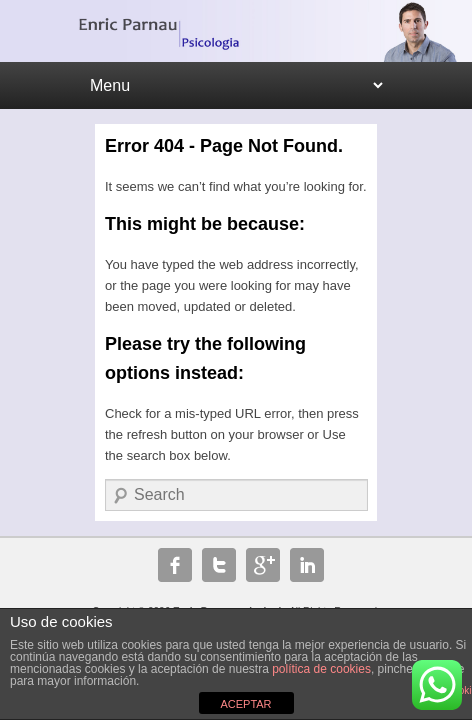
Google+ (263, 565)
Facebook (175, 565)
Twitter (219, 565)
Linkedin (307, 565)
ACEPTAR (245, 704)
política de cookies (321, 669)
